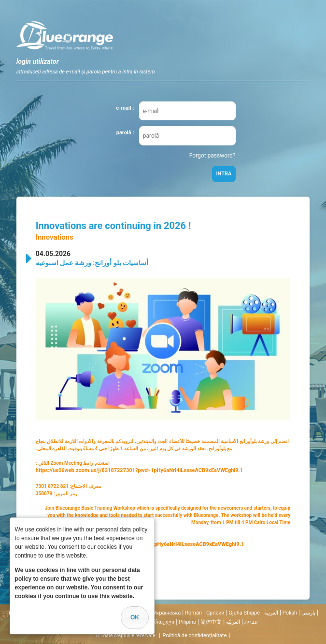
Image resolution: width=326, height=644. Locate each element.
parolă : (125, 133)
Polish (290, 613)
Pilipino (187, 622)
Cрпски (215, 613)
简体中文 (211, 622)
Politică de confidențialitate (195, 636)
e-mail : (125, 108)
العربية (271, 613)
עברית (251, 622)
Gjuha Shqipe (245, 613)
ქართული (161, 622)
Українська (167, 613)
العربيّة (233, 622)
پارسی (308, 613)
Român (193, 613)
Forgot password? (213, 156)
